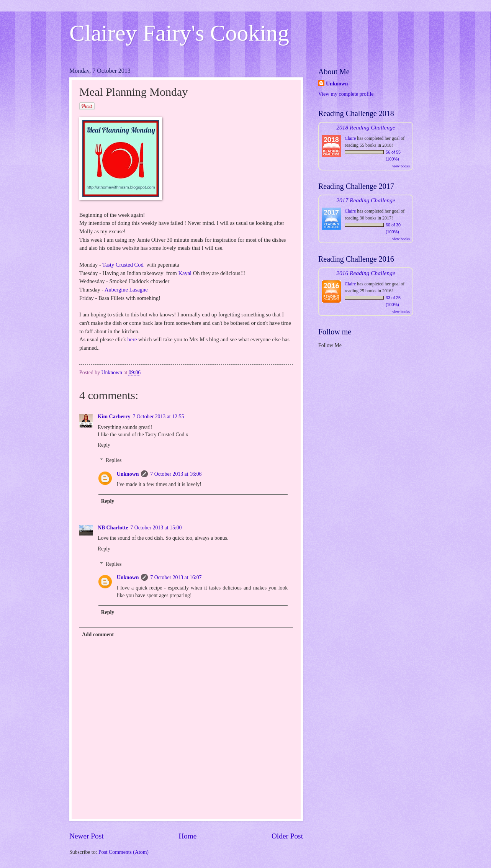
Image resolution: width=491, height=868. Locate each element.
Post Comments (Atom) (124, 852)
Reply (104, 445)
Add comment (98, 635)
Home (187, 836)
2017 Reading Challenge (366, 200)
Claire (350, 138)
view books (401, 166)
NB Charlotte (113, 528)
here (132, 339)
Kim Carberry (114, 417)
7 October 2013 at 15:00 (156, 528)
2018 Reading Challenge (366, 127)
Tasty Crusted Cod (124, 265)
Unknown (128, 474)
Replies (114, 461)
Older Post (287, 836)
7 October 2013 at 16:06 (176, 474)
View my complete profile (346, 94)
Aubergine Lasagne (126, 290)
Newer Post (87, 836)
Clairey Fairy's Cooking (179, 33)
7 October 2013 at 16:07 (176, 577)
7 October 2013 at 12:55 (158, 417)
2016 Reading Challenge (366, 273)
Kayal (185, 273)
